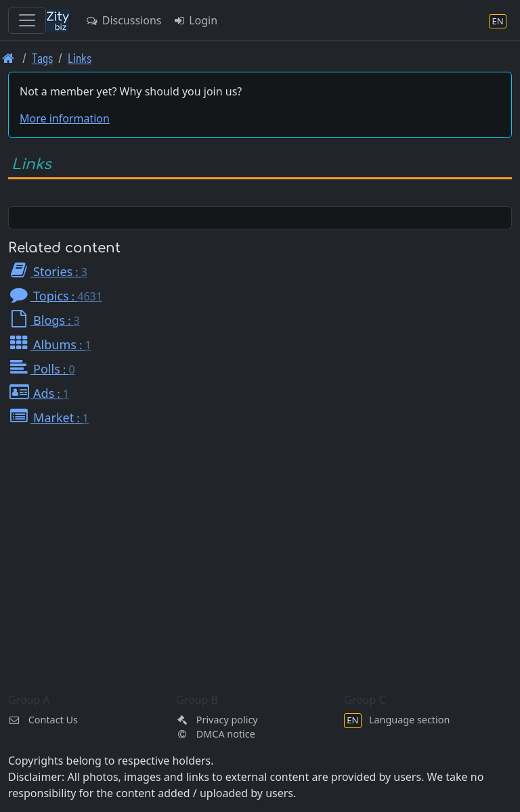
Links (80, 58)
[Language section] (498, 21)
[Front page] (8, 58)
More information (65, 118)
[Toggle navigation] (27, 20)
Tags (42, 58)
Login (195, 20)
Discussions (123, 20)
